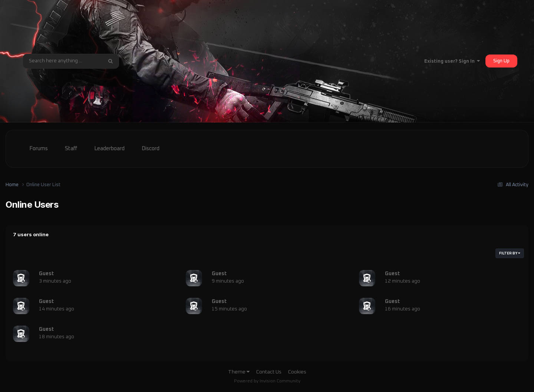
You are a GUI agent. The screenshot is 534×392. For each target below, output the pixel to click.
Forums (39, 149)
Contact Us (269, 372)
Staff (71, 149)
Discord (151, 149)
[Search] (63, 61)
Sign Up (501, 61)
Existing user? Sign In (452, 61)
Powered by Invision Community (267, 381)
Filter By (510, 253)
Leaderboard (109, 149)
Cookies (297, 372)
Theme (239, 372)
